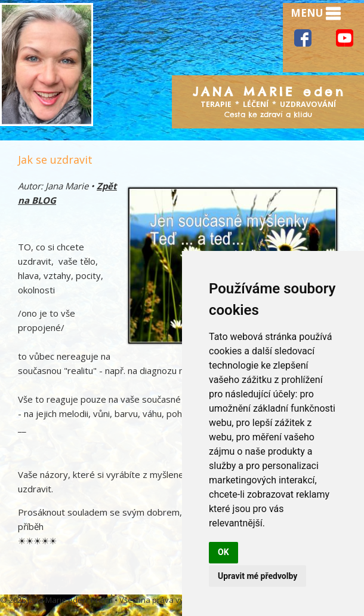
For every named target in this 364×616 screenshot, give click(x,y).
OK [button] (223, 552)
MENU (316, 14)
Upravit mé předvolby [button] (257, 576)
